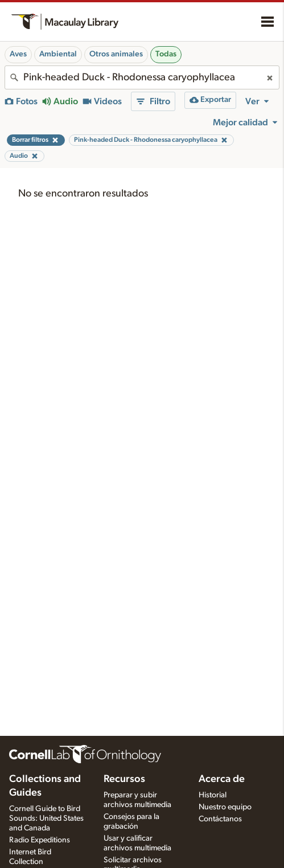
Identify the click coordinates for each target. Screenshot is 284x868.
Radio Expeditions (40, 840)
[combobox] (142, 77)
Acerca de (222, 779)
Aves (18, 54)
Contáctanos (220, 819)
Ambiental (58, 54)
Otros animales (116, 54)
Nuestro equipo (225, 807)
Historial (213, 795)
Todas (166, 54)
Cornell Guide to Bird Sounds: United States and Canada (46, 818)
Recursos (124, 779)
